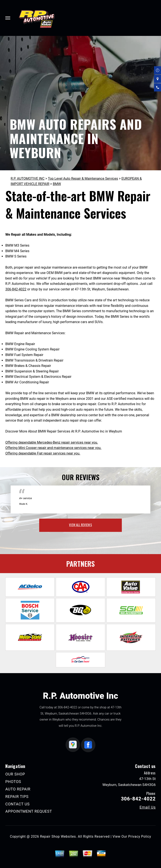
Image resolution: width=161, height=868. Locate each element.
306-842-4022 (16, 289)
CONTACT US (17, 804)
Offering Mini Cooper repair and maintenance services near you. (53, 448)
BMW (57, 184)
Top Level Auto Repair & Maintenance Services (83, 179)
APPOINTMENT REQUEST (29, 811)
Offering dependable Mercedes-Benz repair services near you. (52, 442)
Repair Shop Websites (58, 836)
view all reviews (80, 525)
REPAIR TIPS (17, 797)
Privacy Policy (140, 836)
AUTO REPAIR (18, 789)
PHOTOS (13, 782)
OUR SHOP (15, 774)
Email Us (148, 807)
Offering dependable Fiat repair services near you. (43, 453)
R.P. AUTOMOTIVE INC (28, 179)
